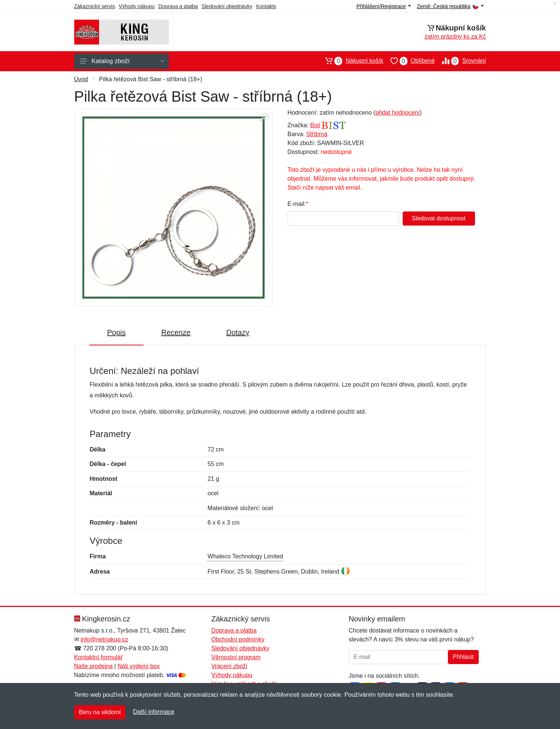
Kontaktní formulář (99, 657)
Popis (117, 332)
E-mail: (297, 204)
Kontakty (266, 6)
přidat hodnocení (398, 113)
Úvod (81, 79)
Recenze (176, 332)
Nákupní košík (351, 61)
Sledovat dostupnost (439, 218)
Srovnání (461, 61)
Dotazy (238, 332)
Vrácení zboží (230, 666)
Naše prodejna (94, 666)
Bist (315, 125)
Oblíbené (409, 61)
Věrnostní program (236, 657)
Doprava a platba (178, 6)
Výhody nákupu (137, 6)
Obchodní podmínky (238, 639)
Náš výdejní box (139, 666)
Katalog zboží (122, 61)
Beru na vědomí (100, 712)
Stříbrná (317, 134)
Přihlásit (463, 657)
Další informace (153, 712)
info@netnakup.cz (104, 639)
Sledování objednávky (227, 6)
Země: (450, 6)
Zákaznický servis (95, 6)
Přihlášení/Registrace (383, 6)
